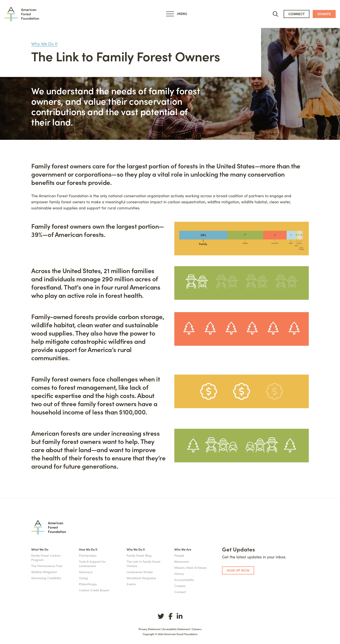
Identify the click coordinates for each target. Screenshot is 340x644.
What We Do (40, 549)
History (179, 574)
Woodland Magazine (141, 578)
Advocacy (86, 572)
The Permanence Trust (47, 566)
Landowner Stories (140, 572)
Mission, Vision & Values (190, 567)
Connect (180, 592)
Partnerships (88, 555)
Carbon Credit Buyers (94, 590)
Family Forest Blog (139, 555)
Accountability (184, 580)
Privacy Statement (150, 629)
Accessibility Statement (176, 629)
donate (324, 14)
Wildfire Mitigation (44, 572)
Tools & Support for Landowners (92, 564)
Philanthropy (88, 584)
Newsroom (182, 561)
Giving (83, 578)
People (179, 555)
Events (131, 584)
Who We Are (183, 549)
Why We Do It (44, 44)
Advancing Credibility (46, 578)
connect (297, 14)
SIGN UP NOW (238, 570)
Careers (180, 586)
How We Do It (88, 549)
